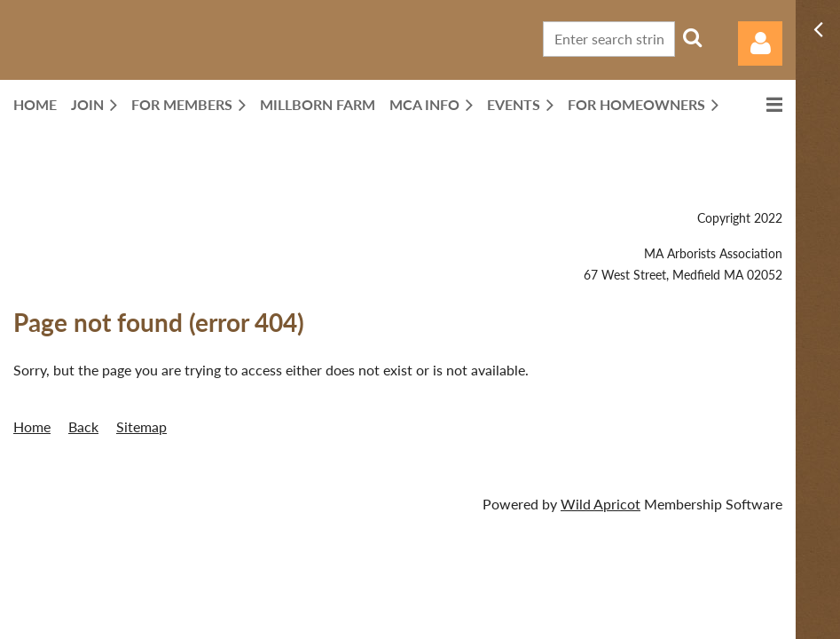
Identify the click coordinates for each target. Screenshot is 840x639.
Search (692, 37)
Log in (760, 43)
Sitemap (141, 426)
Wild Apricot (601, 504)
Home (32, 426)
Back (83, 426)
